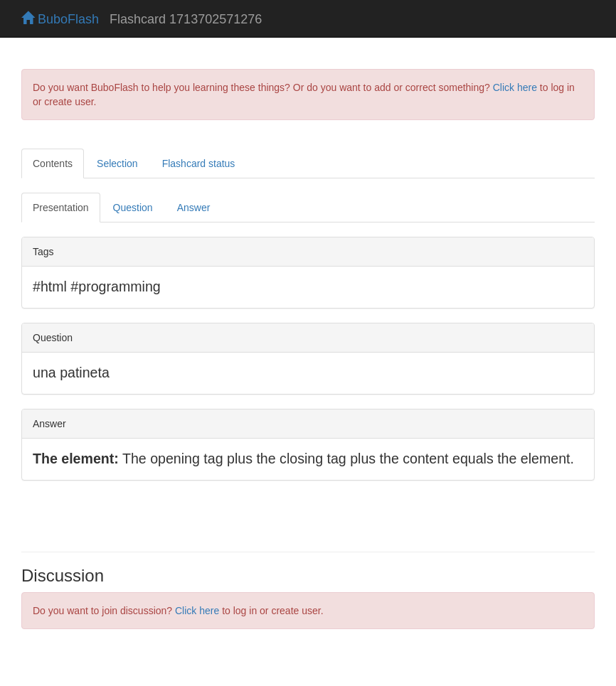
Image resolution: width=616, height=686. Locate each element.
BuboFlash (60, 19)
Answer (194, 208)
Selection (117, 164)
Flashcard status (199, 164)
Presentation (61, 208)
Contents (53, 164)
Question (133, 208)
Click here (515, 87)
